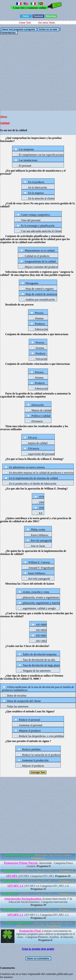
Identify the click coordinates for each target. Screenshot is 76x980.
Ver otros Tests (46, 23)
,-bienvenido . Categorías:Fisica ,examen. (38, 865)
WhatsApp (51, 16)
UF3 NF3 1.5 (11, 881)
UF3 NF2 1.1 (15, 915)
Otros (4, 117)
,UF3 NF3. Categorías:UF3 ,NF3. (38, 876)
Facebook (38, 16)
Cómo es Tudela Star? (19, 923)
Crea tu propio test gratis (38, 949)
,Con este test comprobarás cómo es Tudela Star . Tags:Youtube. (38, 924)
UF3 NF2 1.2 (11, 910)
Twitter (26, 16)
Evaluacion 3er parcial (19, 855)
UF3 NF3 (12, 876)
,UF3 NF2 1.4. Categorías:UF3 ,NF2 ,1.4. (38, 887)
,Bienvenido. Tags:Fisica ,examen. (38, 857)
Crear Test (25, 23)
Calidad (5, 123)
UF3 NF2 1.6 (11, 871)
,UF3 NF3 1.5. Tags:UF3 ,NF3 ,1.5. (38, 881)
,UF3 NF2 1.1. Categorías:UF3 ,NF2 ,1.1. (38, 916)
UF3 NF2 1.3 (11, 894)
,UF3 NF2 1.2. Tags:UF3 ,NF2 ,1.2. (38, 910)
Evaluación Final (30, 931)
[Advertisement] (38, 72)
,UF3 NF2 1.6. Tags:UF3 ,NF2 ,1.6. (38, 871)
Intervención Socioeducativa (23, 899)
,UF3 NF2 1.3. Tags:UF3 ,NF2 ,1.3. (38, 894)
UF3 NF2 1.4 (15, 886)
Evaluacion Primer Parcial (21, 863)
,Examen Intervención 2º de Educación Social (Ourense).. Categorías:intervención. (38, 902)
